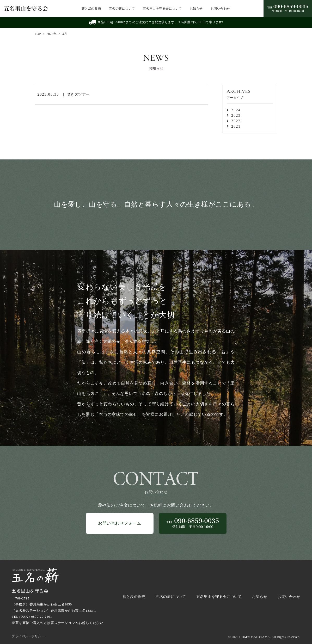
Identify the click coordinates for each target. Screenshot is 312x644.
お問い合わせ (220, 9)
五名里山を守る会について (162, 9)
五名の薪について (122, 9)
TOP (38, 34)
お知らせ (196, 9)
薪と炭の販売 (91, 9)
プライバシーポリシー (28, 636)
